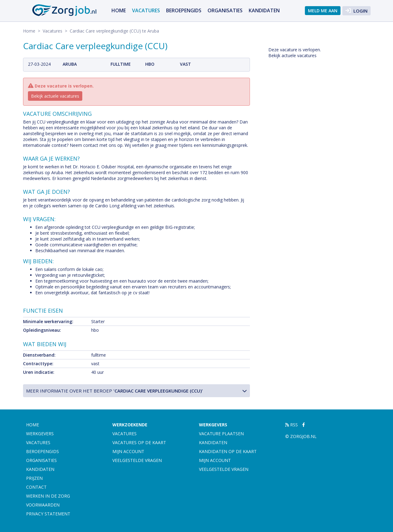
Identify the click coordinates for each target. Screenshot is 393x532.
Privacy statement (48, 514)
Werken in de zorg (48, 496)
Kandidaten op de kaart (228, 451)
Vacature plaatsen (221, 434)
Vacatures (146, 10)
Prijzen (34, 478)
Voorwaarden (43, 505)
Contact (36, 487)
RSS (292, 425)
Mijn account (128, 451)
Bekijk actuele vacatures (55, 96)
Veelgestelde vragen (137, 460)
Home (119, 10)
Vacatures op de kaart (139, 442)
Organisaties (225, 10)
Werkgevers (40, 434)
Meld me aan (323, 11)
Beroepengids (184, 10)
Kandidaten (264, 10)
